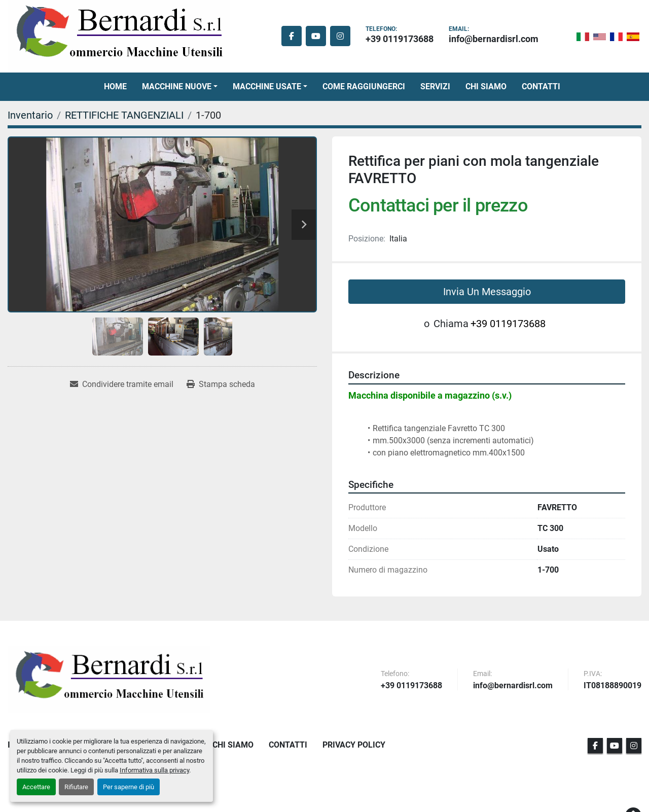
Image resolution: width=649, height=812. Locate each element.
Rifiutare (76, 787)
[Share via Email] (122, 384)
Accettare (36, 787)
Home (115, 86)
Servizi (435, 86)
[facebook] (292, 36)
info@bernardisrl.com (494, 39)
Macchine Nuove (177, 86)
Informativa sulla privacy (154, 770)
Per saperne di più (129, 787)
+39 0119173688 (400, 39)
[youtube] (316, 36)
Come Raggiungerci (364, 86)
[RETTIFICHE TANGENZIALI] (124, 115)
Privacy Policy (354, 745)
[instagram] (340, 36)
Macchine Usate (267, 86)
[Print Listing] (221, 384)
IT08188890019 (612, 686)
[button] (180, 87)
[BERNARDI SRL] (109, 679)
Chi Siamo (486, 86)
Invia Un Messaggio (487, 292)
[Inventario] (30, 115)
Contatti (541, 86)
